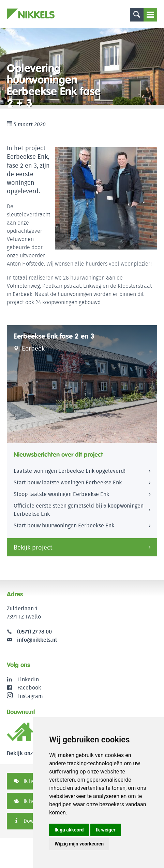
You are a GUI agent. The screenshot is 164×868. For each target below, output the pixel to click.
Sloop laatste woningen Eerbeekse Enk (61, 494)
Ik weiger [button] (106, 830)
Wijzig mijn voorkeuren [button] (79, 844)
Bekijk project (33, 547)
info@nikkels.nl (32, 640)
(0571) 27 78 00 (34, 632)
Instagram (25, 696)
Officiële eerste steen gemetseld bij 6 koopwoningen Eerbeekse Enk (79, 510)
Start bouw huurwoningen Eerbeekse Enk (64, 525)
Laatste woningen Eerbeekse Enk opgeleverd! (70, 471)
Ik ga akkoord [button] (69, 830)
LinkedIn (28, 679)
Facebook (29, 688)
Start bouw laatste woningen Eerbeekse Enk (68, 482)
